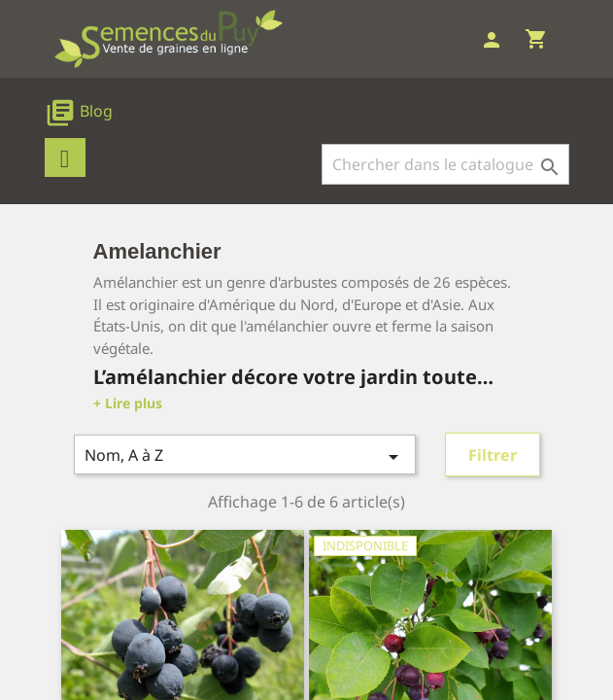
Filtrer (493, 455)
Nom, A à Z (245, 456)
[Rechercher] (445, 164)
